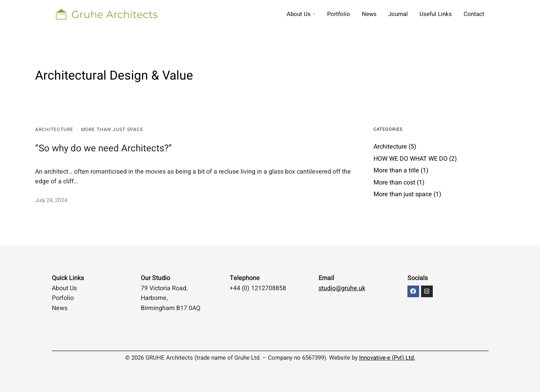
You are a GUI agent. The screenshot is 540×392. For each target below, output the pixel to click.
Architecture (54, 129)
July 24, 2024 (51, 200)
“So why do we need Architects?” (104, 148)
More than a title (396, 170)
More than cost (394, 183)
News (369, 14)
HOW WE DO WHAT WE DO (411, 159)
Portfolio (339, 14)
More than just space (112, 129)
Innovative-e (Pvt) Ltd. (387, 358)
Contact (474, 14)
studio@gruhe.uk (342, 288)
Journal (398, 14)
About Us (299, 14)
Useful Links (436, 14)
